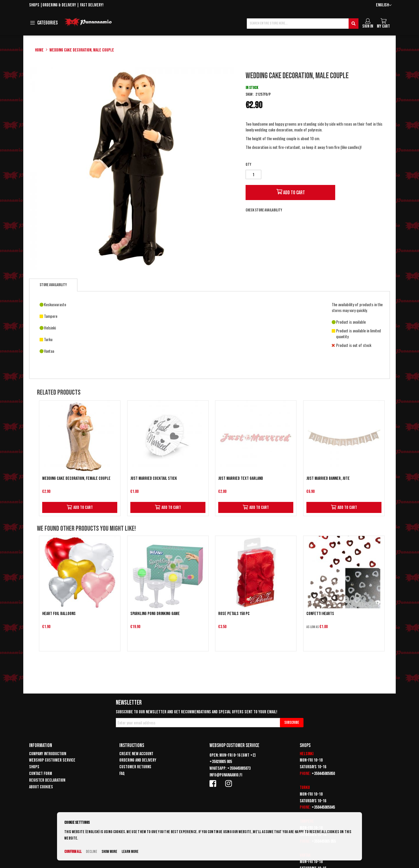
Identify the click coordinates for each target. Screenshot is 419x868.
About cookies (41, 787)
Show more (109, 852)
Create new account (136, 754)
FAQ (122, 774)
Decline (92, 852)
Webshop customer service (52, 760)
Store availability (53, 285)
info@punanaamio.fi (226, 775)
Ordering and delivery (138, 760)
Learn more (130, 852)
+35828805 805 (221, 762)
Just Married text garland (241, 478)
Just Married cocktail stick (154, 478)
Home (39, 50)
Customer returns (135, 767)
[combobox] (303, 24)
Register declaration (47, 780)
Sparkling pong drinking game (155, 614)
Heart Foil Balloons (59, 614)
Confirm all (73, 852)
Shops (34, 5)
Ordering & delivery (59, 5)
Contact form (41, 774)
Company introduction (48, 754)
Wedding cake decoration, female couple (76, 478)
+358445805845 (323, 807)
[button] (384, 5)
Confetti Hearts (320, 614)
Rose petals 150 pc (234, 614)
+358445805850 (323, 774)
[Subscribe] (292, 723)
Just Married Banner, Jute (328, 478)
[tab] (53, 285)
